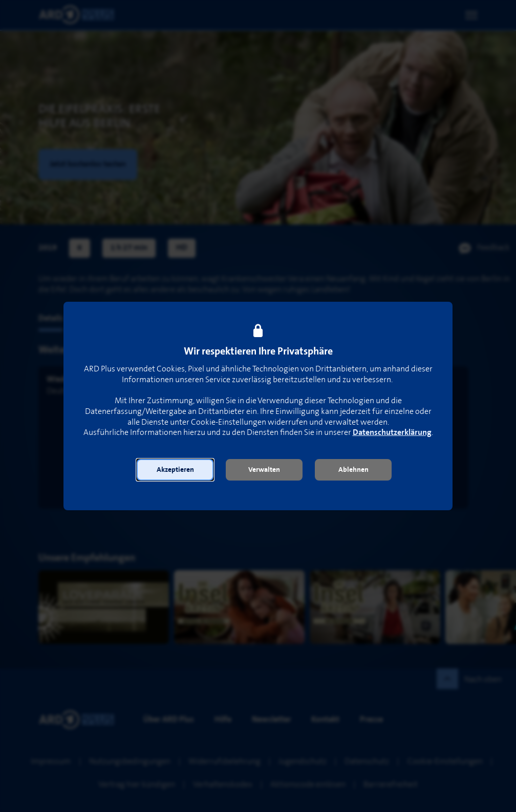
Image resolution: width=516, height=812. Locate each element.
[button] (175, 470)
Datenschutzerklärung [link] (392, 433)
